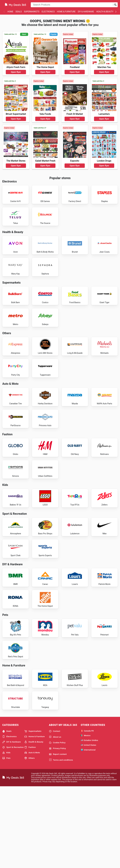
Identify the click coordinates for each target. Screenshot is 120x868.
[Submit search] (115, 5)
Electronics (48, 12)
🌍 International (88, 831)
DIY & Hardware (86, 12)
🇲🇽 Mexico (86, 817)
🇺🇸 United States (88, 826)
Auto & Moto (32, 834)
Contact (55, 812)
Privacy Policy (57, 830)
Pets (6, 839)
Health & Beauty (105, 12)
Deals (19, 12)
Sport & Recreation (13, 828)
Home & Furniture (66, 12)
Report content (58, 835)
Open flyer (16, 72)
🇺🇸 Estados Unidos (89, 821)
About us (55, 818)
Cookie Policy (57, 824)
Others (29, 839)
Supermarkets (32, 12)
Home (10, 12)
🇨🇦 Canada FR (87, 812)
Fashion (30, 828)
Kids (6, 834)
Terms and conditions (61, 841)
